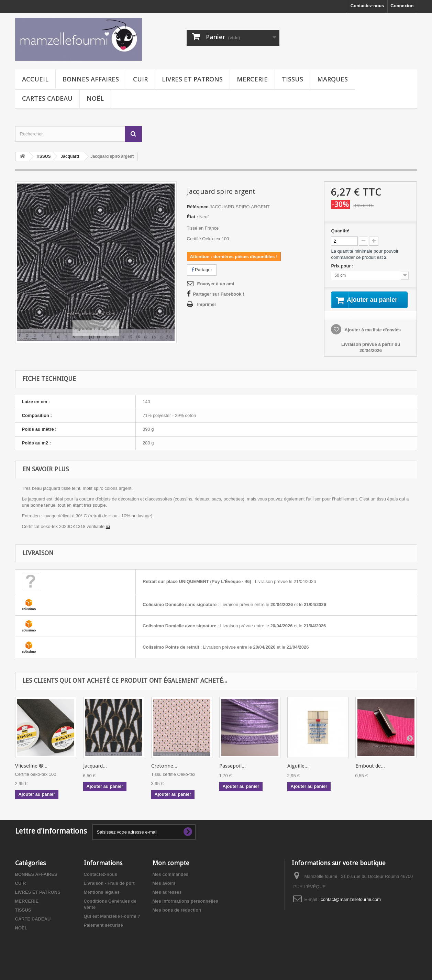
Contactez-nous (367, 6)
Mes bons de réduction (177, 919)
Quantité (340, 231)
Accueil (35, 79)
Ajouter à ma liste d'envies (372, 338)
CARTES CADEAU (47, 98)
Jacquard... (95, 774)
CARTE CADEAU (33, 928)
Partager (202, 270)
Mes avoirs (164, 892)
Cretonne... (164, 774)
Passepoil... (232, 774)
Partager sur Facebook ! (219, 294)
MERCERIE (252, 79)
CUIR (140, 79)
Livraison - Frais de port (109, 892)
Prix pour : (343, 266)
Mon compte (171, 872)
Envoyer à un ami (216, 284)
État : (193, 217)
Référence (198, 207)
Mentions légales (102, 901)
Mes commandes (171, 883)
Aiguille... (298, 774)
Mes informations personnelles (185, 910)
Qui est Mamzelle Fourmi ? (112, 925)
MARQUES (333, 79)
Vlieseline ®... (31, 774)
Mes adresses (167, 901)
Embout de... (370, 774)
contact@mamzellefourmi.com (351, 908)
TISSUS (292, 79)
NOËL (95, 98)
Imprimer (207, 304)
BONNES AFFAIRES (91, 79)
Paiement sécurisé (103, 934)
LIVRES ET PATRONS (192, 79)
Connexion (402, 6)
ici (108, 535)
